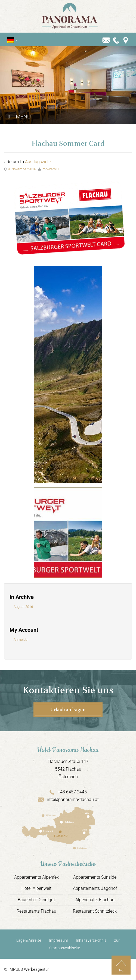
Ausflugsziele (38, 162)
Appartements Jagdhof (95, 888)
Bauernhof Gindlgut (36, 900)
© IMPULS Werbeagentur (27, 969)
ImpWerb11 (51, 169)
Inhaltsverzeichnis (91, 940)
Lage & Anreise (29, 940)
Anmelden (21, 640)
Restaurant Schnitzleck (95, 911)
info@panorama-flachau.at (68, 800)
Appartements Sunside (95, 877)
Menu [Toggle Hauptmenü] (18, 117)
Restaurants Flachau (36, 911)
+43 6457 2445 (68, 792)
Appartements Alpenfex (36, 877)
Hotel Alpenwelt (36, 888)
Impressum (58, 940)
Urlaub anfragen (68, 710)
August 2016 (23, 607)
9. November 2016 (22, 169)
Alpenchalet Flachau (95, 900)
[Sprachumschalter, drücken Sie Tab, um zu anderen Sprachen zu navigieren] (11, 40)
